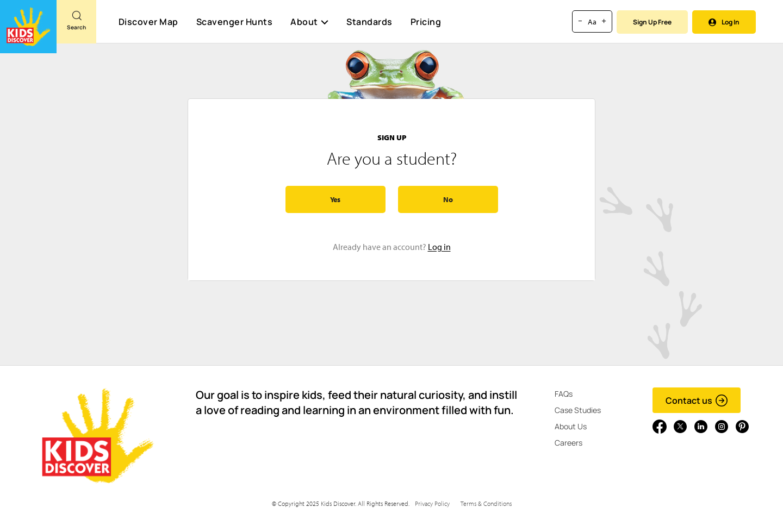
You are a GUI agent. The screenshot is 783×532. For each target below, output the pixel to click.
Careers (568, 443)
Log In (724, 22)
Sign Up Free (652, 22)
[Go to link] (28, 27)
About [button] (309, 22)
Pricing (426, 22)
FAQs (564, 394)
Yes (335, 199)
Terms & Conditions (486, 503)
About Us (571, 426)
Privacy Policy (432, 503)
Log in (439, 247)
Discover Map (148, 22)
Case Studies (578, 410)
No (448, 199)
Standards (369, 22)
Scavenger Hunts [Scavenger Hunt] (234, 22)
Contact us (697, 400)
